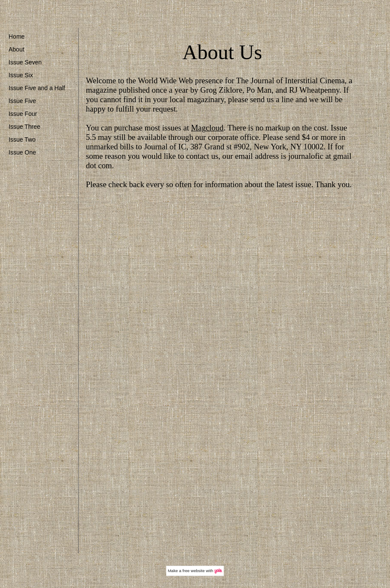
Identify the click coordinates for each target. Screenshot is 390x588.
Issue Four (23, 114)
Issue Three (24, 127)
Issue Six (21, 75)
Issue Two (22, 139)
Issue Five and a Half (37, 88)
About (17, 49)
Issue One (22, 152)
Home (17, 36)
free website (194, 571)
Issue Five (22, 101)
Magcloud (207, 128)
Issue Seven (25, 62)
